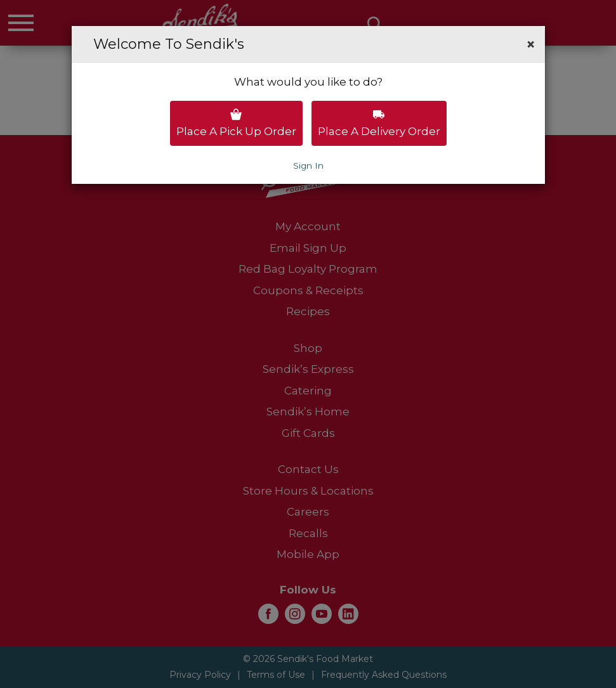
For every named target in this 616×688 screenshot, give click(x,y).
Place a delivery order (379, 123)
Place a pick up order (236, 123)
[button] (531, 44)
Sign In (308, 166)
